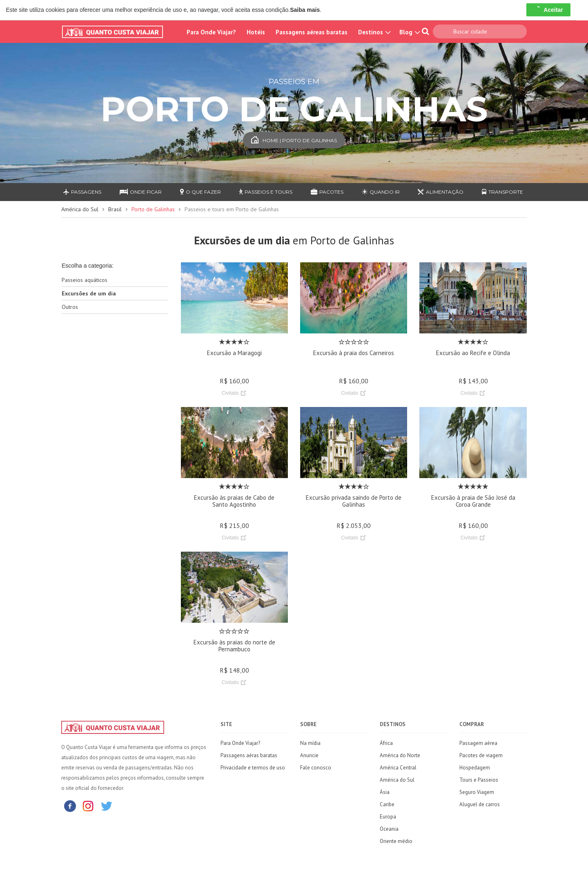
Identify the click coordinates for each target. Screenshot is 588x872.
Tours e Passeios (479, 780)
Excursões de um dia (89, 293)
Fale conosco (316, 768)
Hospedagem (475, 768)
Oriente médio (396, 841)
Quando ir (381, 192)
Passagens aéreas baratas (312, 32)
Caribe (387, 804)
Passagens (82, 192)
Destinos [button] (373, 32)
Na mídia (310, 743)
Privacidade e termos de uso (253, 768)
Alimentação (441, 192)
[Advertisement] (115, 449)
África (386, 743)
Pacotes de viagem (481, 755)
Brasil (115, 209)
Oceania (389, 829)
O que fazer (200, 192)
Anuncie (309, 755)
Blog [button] (409, 32)
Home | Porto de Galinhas (294, 140)
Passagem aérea (478, 743)
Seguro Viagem (477, 792)
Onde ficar (141, 192)
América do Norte (400, 755)
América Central (398, 768)
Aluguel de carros (480, 804)
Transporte (502, 192)
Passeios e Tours (266, 192)
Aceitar (548, 10)
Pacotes (327, 192)
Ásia (385, 792)
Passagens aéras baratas (249, 755)
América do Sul (80, 209)
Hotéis (256, 32)
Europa (388, 817)
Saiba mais (305, 10)
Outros (70, 307)
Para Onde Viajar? (211, 32)
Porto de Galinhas (153, 209)
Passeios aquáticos (85, 280)
